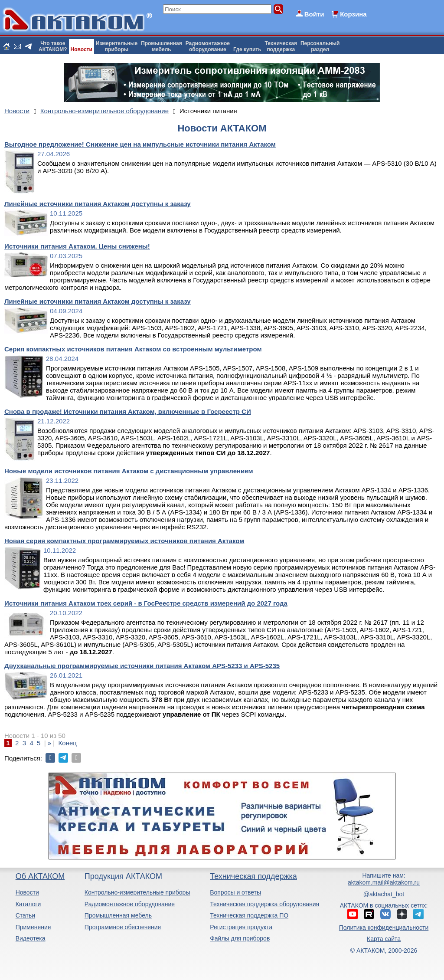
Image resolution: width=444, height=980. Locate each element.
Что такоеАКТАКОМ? (53, 46)
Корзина (353, 14)
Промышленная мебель (118, 915)
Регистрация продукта (241, 927)
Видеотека (31, 938)
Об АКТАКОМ (40, 876)
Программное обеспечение (123, 927)
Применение (33, 927)
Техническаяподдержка (281, 46)
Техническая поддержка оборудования (264, 904)
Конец (68, 743)
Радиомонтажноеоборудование (208, 46)
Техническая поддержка (253, 876)
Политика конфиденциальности (384, 928)
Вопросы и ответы (235, 892)
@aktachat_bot (384, 894)
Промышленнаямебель (162, 46)
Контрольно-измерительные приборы (137, 892)
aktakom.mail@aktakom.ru (384, 882)
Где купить (247, 49)
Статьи (25, 915)
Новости (82, 49)
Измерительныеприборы (117, 46)
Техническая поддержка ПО (249, 915)
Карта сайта (384, 939)
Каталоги (28, 904)
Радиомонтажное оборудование (130, 904)
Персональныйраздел (320, 46)
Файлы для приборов (240, 938)
